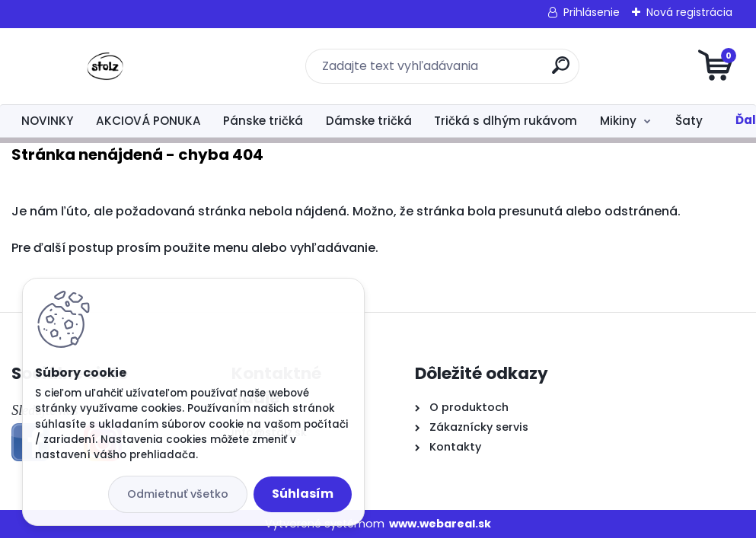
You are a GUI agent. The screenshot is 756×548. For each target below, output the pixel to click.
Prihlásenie (592, 12)
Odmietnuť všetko (178, 494)
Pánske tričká (263, 121)
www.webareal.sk (440, 524)
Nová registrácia (689, 12)
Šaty (689, 121)
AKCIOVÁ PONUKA (148, 121)
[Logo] (105, 66)
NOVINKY (47, 121)
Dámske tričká (369, 121)
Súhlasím (303, 494)
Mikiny (618, 121)
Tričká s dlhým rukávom (506, 121)
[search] (561, 71)
